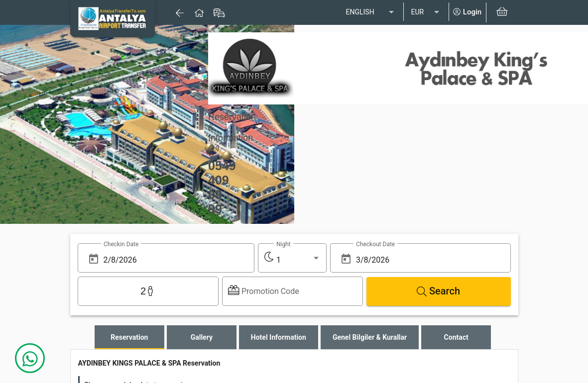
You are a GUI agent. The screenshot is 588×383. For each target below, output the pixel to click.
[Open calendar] (94, 259)
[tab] (129, 337)
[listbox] (371, 12)
